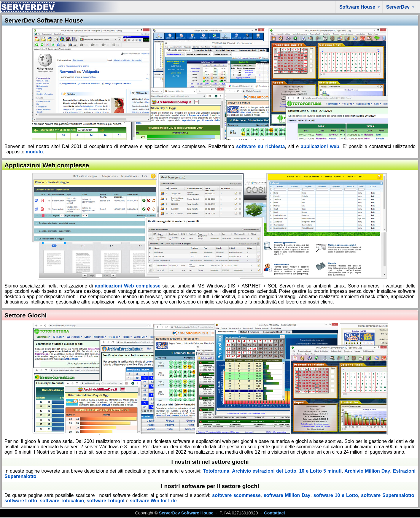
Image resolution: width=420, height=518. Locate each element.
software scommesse (236, 495)
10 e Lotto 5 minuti (320, 471)
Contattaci (274, 513)
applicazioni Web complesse (128, 286)
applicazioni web (320, 146)
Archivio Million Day (367, 471)
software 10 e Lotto (336, 495)
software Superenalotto (388, 495)
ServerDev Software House (186, 513)
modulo (34, 152)
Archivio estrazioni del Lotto (264, 471)
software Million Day (287, 495)
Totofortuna (216, 471)
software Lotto (21, 501)
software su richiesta (260, 146)
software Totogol (106, 501)
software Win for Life (153, 501)
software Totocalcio (62, 501)
